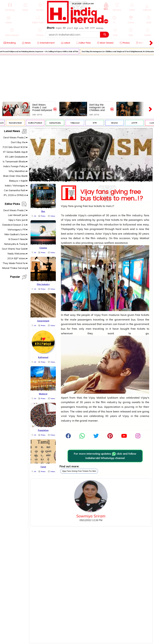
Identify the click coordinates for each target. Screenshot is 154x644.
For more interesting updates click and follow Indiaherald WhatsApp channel (105, 456)
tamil (81, 234)
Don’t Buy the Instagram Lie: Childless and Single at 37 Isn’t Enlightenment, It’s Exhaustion (99, 107)
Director (116, 123)
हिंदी (64, 28)
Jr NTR (136, 123)
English (59, 28)
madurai (114, 315)
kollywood (129, 224)
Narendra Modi (16, 123)
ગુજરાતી (70, 28)
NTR (96, 123)
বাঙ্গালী (92, 28)
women (107, 324)
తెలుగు (51, 28)
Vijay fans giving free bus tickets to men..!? (112, 195)
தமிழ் (81, 28)
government (122, 320)
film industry (134, 215)
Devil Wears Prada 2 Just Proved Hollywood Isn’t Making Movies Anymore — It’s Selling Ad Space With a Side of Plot (42, 107)
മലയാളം (100, 28)
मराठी (87, 28)
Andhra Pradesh (36, 123)
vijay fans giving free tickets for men (79, 471)
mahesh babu (56, 123)
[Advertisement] (77, 78)
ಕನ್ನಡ (76, 28)
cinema (145, 416)
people (86, 315)
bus (91, 206)
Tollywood (76, 123)
